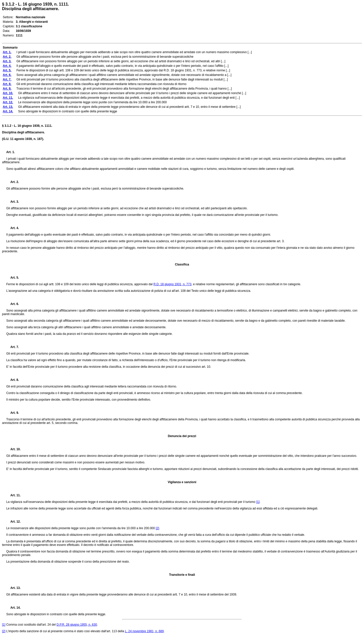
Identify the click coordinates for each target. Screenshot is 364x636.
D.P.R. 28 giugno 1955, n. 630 (77, 625)
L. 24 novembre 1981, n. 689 (144, 631)
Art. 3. (13, 202)
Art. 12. (14, 522)
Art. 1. (11, 152)
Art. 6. (13, 304)
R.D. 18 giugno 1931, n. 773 (172, 284)
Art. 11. (14, 495)
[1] (258, 502)
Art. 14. (14, 608)
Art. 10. (14, 449)
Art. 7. (13, 347)
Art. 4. (13, 228)
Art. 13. (14, 588)
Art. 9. (13, 413)
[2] (157, 528)
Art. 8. (13, 380)
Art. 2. (13, 182)
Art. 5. (13, 278)
